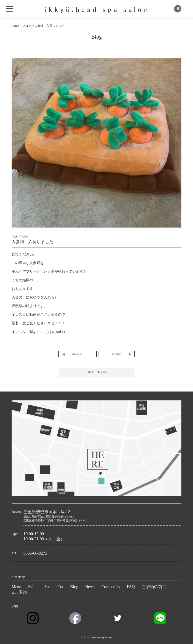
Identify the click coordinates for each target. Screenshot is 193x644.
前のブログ (116, 354)
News (90, 587)
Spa (47, 587)
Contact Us (111, 587)
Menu (17, 587)
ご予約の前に (154, 587)
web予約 (19, 592)
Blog (74, 587)
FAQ (131, 587)
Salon (33, 587)
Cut (60, 587)
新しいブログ (78, 354)
